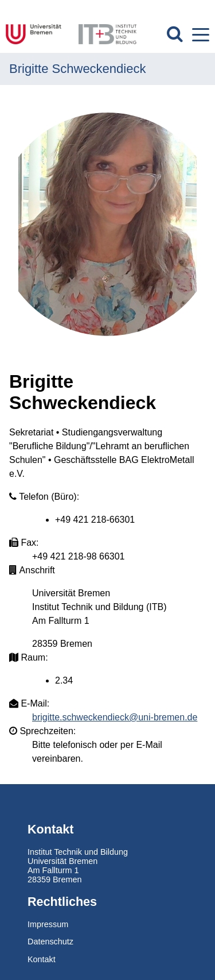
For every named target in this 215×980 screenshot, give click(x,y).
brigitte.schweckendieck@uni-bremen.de (115, 717)
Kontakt (42, 959)
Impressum (48, 924)
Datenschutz (50, 942)
